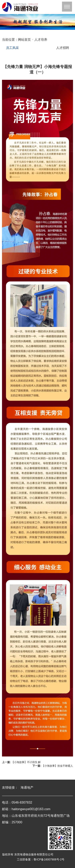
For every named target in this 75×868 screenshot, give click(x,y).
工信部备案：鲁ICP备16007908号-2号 (41, 859)
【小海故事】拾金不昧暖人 (57, 766)
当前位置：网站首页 (16, 40)
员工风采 (12, 48)
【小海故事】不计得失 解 (26, 762)
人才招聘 (63, 48)
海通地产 (27, 788)
